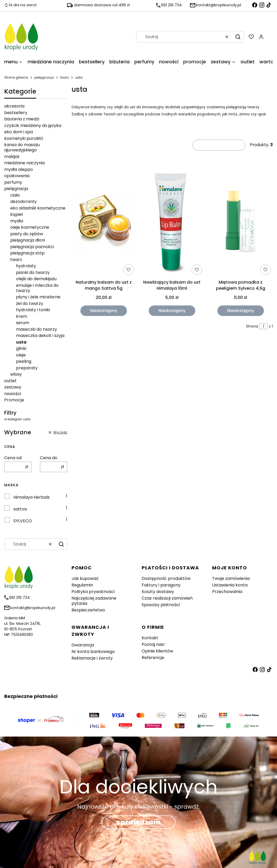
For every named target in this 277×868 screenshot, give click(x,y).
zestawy (13, 387)
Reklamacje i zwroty (92, 658)
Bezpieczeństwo (88, 610)
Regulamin (82, 585)
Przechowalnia (227, 592)
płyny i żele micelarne (38, 297)
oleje (21, 355)
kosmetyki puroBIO (24, 138)
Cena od (13, 458)
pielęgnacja (44, 77)
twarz (65, 77)
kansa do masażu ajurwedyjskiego (22, 147)
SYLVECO (23, 521)
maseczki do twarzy (37, 329)
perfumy (13, 182)
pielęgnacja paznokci (32, 247)
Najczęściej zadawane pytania (94, 601)
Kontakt (150, 638)
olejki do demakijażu (36, 279)
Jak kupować (85, 578)
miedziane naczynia (24, 163)
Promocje (14, 400)
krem (22, 316)
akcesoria (14, 106)
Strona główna (16, 77)
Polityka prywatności (93, 592)
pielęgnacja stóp (27, 253)
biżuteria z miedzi (22, 119)
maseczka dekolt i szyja (40, 336)
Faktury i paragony (161, 585)
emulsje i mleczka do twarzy (37, 288)
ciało (15, 195)
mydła (17, 221)
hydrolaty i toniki (33, 310)
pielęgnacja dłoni (28, 240)
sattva (20, 509)
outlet (10, 381)
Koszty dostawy (158, 592)
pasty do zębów (27, 234)
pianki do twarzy (33, 272)
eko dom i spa (19, 132)
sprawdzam (139, 822)
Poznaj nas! (153, 644)
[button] (238, 37)
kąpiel (17, 214)
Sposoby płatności (161, 605)
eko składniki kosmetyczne (38, 208)
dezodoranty (24, 201)
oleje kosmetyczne (30, 227)
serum (23, 323)
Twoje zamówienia (231, 578)
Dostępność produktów (166, 578)
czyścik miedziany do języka (33, 126)
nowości (13, 394)
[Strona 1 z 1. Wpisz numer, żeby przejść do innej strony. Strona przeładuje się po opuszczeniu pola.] (264, 326)
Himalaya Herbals (32, 497)
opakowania (17, 176)
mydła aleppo (19, 169)
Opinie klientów (157, 651)
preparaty (27, 368)
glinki (21, 348)
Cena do (49, 458)
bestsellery (16, 113)
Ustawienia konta (230, 585)
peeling (24, 361)
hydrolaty (26, 266)
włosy (16, 374)
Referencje (153, 658)
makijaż (12, 157)
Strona (252, 326)
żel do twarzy (30, 303)
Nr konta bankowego (93, 652)
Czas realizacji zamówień (167, 598)
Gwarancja (83, 645)
